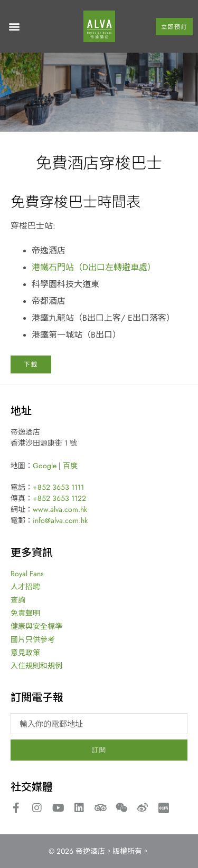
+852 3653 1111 (58, 487)
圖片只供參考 (33, 639)
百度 (70, 466)
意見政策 (25, 653)
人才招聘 (25, 587)
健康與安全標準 (36, 626)
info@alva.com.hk (60, 520)
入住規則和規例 (36, 666)
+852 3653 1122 (59, 498)
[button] (14, 27)
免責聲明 (25, 613)
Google (45, 466)
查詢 (18, 600)
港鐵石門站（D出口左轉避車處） (94, 267)
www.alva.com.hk (60, 509)
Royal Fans (27, 574)
